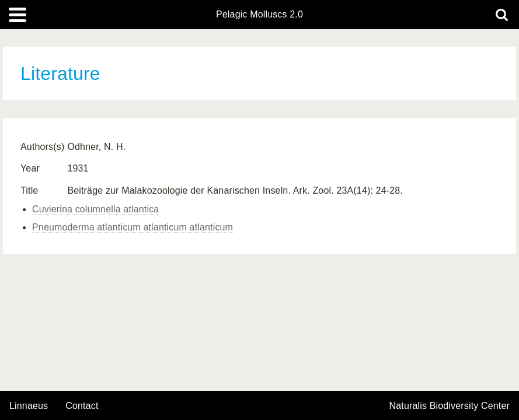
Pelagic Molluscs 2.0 (259, 15)
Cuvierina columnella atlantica (95, 209)
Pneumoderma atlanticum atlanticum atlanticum (133, 227)
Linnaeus (29, 406)
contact (82, 406)
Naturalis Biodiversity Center (450, 406)
